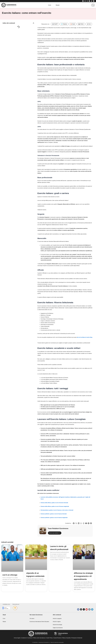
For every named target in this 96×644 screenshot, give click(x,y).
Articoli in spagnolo (57, 619)
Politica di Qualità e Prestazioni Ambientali (72, 638)
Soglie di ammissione (58, 628)
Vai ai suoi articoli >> (58, 534)
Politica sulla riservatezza (39, 638)
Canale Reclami (57, 638)
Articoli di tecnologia (57, 625)
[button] (93, 5)
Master (58, 5)
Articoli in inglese (57, 622)
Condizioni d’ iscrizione (27, 638)
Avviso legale (17, 638)
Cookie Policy (49, 638)
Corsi (49, 5)
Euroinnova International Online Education (39, 622)
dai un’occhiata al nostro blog (85, 337)
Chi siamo (32, 619)
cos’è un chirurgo (10, 577)
